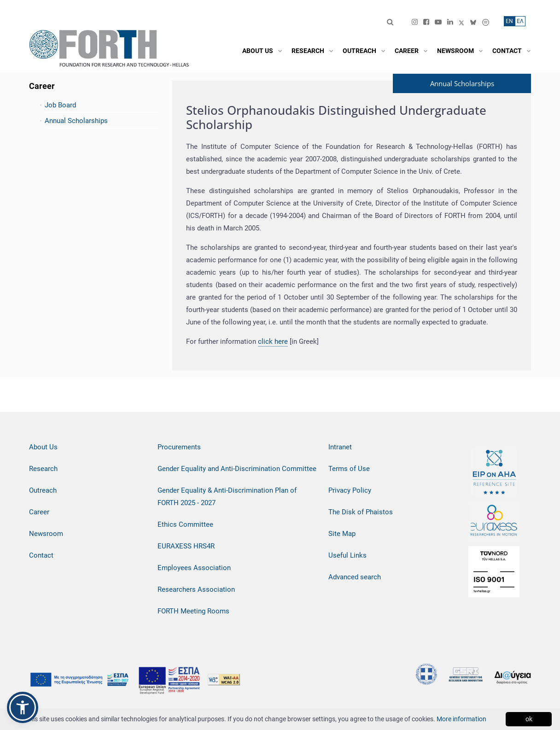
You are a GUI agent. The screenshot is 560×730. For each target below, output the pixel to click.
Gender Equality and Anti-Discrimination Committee (237, 469)
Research (43, 469)
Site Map (342, 534)
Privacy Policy (350, 490)
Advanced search (355, 577)
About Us (43, 447)
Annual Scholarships (76, 121)
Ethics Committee (185, 524)
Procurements (179, 447)
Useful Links (347, 555)
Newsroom (46, 534)
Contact (41, 555)
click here (273, 341)
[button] (23, 707)
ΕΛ (520, 21)
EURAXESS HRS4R (186, 546)
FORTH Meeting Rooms (193, 611)
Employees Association (194, 568)
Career (39, 512)
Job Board (60, 105)
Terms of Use (349, 469)
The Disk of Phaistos (361, 512)
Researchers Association (196, 589)
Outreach (43, 490)
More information (461, 719)
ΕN (509, 21)
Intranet (340, 447)
